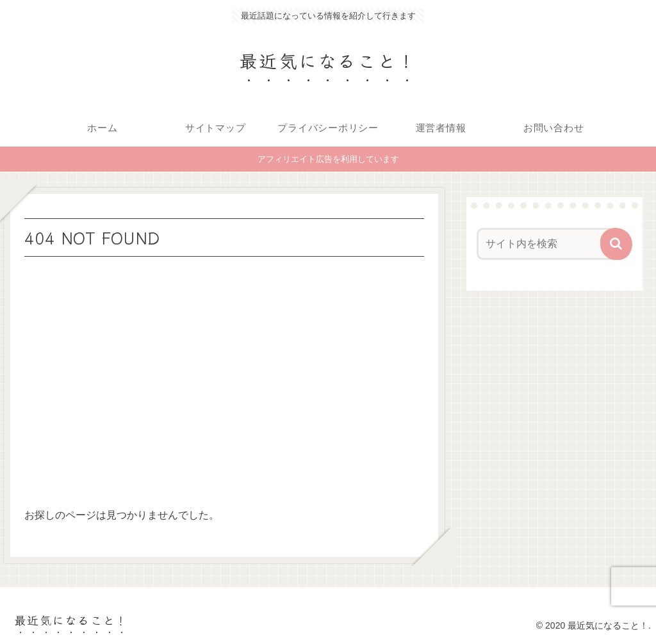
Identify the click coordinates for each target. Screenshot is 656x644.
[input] (548, 244)
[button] (616, 244)
